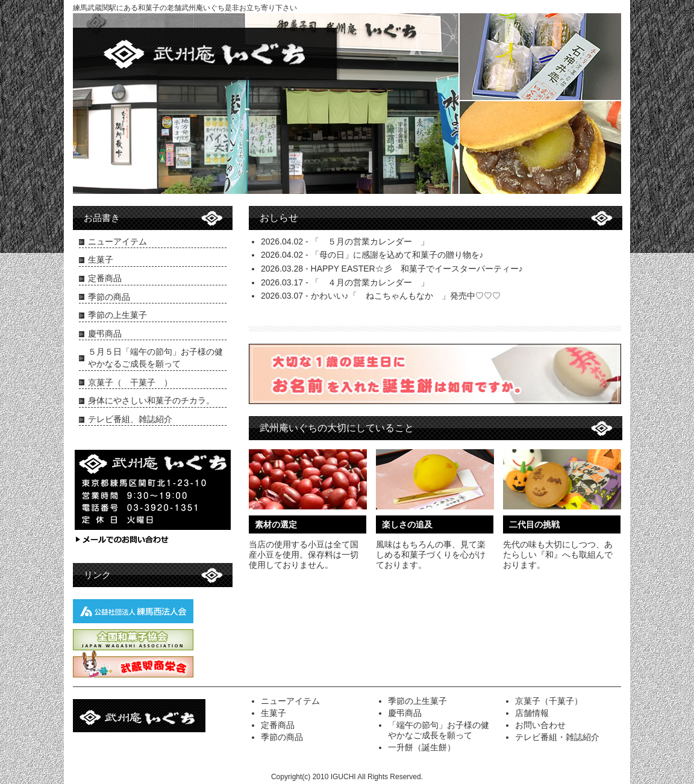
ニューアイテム (117, 241)
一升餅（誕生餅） (422, 747)
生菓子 (101, 260)
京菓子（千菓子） (549, 701)
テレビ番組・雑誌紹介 (557, 737)
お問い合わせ (540, 725)
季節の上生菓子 (117, 315)
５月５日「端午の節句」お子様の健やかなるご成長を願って (155, 358)
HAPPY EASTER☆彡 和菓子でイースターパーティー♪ (417, 269)
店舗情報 (532, 713)
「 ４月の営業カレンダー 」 (370, 282)
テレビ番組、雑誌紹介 (130, 419)
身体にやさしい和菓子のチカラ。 (151, 400)
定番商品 (105, 278)
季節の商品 (109, 297)
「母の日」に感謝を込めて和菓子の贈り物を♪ (397, 255)
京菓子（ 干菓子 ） (130, 382)
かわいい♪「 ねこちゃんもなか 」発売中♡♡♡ (406, 296)
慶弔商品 (105, 334)
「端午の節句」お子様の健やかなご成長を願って (439, 730)
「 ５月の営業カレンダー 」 (370, 241)
